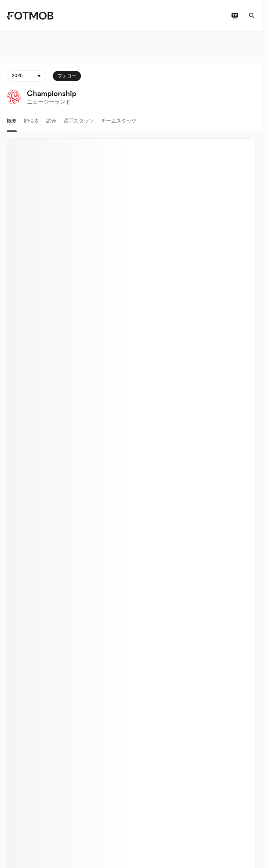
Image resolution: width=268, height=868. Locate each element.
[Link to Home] (30, 16)
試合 (51, 121)
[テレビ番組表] (235, 16)
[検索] (252, 16)
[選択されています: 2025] (26, 76)
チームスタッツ (119, 121)
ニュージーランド (49, 102)
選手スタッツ (79, 121)
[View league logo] (14, 97)
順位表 (31, 121)
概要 (12, 121)
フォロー (67, 76)
